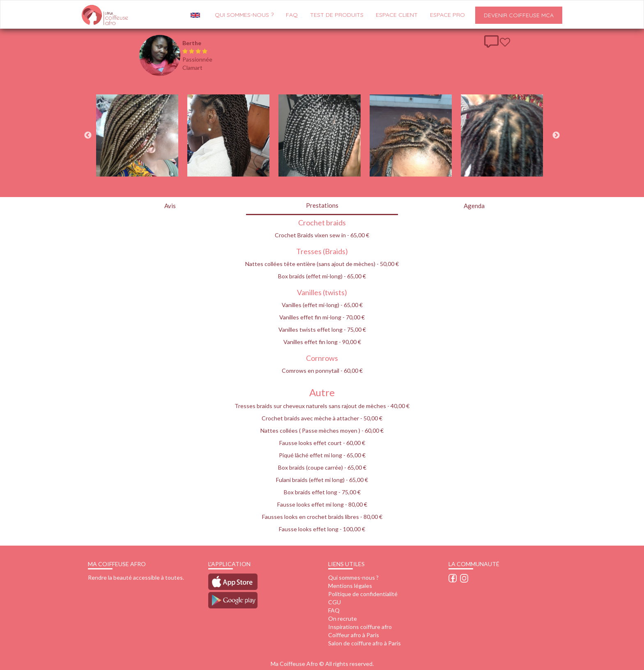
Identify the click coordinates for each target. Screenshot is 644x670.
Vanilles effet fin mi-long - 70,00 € (322, 317)
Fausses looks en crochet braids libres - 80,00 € (322, 517)
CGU (335, 602)
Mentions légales (350, 586)
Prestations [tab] (322, 205)
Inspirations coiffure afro (360, 627)
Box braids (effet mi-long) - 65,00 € (322, 276)
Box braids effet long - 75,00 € (322, 492)
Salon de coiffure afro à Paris (365, 643)
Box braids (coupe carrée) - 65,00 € (322, 467)
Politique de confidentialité (363, 594)
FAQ (292, 15)
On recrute (343, 618)
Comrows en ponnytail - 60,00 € (322, 371)
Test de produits (337, 15)
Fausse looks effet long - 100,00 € (322, 529)
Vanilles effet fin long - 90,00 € (322, 342)
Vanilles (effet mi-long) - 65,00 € (322, 305)
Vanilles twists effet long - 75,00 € (322, 329)
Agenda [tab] (474, 206)
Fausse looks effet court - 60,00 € (322, 443)
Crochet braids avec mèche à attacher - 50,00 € (322, 418)
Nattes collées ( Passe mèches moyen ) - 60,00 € (322, 430)
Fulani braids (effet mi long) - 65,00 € (322, 480)
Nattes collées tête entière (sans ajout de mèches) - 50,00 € (322, 264)
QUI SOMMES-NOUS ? (244, 15)
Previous (88, 135)
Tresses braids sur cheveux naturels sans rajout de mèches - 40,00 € (322, 406)
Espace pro (447, 15)
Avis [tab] (170, 206)
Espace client (397, 15)
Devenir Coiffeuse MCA (519, 15)
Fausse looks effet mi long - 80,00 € (322, 504)
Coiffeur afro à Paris (354, 635)
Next (556, 135)
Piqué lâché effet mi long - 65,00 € (322, 455)
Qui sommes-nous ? (353, 577)
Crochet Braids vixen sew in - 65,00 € (322, 235)
